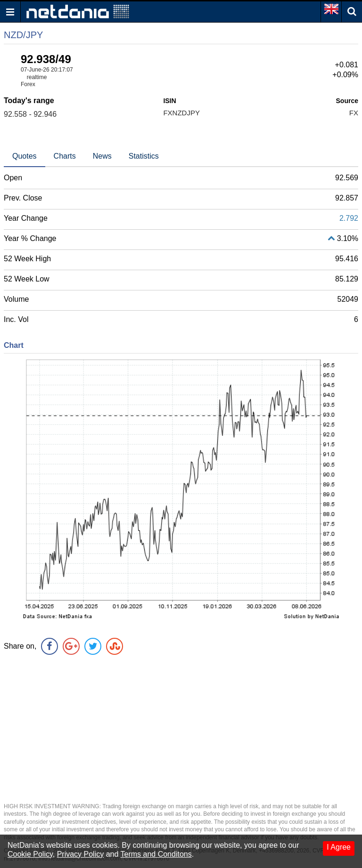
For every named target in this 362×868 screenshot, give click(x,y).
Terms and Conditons (156, 854)
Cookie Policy (30, 854)
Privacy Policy (81, 854)
